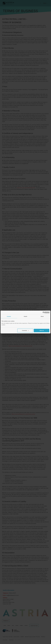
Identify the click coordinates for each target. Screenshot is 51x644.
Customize (25, 330)
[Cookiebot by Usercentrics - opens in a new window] (44, 313)
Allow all (42, 330)
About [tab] (42, 316)
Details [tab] (25, 316)
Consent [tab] (9, 316)
